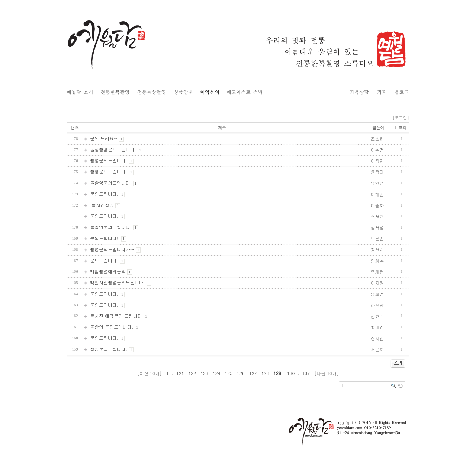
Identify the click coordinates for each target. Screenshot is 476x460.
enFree (404, 399)
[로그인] (401, 118)
